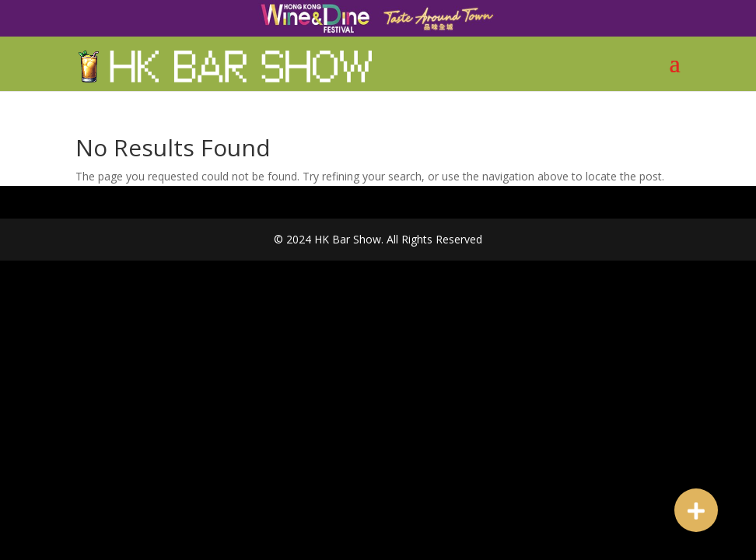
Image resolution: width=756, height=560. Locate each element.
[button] (696, 510)
